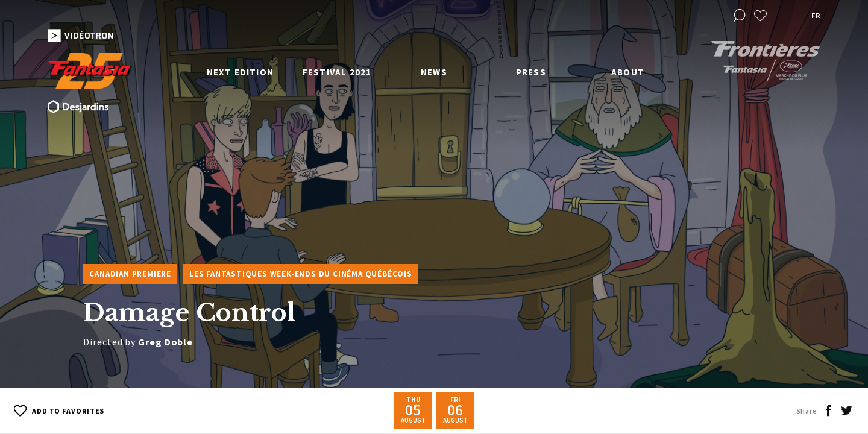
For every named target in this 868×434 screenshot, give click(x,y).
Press (531, 72)
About (628, 72)
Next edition (240, 72)
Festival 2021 (337, 72)
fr (816, 15)
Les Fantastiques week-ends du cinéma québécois (301, 274)
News (434, 72)
